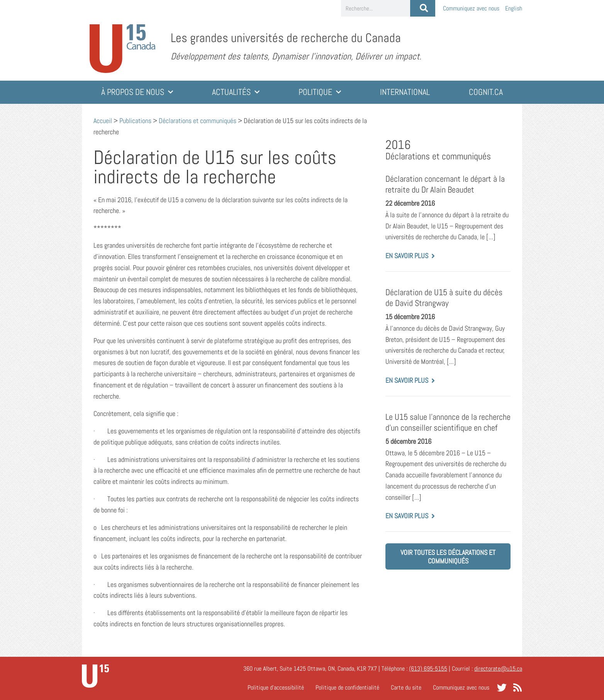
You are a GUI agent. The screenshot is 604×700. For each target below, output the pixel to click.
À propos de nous (137, 92)
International (405, 92)
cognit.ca (486, 92)
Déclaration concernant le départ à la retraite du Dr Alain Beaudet (445, 184)
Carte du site (406, 687)
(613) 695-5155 (428, 669)
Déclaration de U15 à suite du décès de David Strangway (444, 298)
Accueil (103, 121)
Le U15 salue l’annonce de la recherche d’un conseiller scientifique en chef (448, 422)
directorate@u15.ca (498, 669)
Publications (135, 121)
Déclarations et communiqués (198, 121)
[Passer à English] (514, 8)
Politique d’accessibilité (276, 687)
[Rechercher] (423, 8)
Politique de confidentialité (347, 687)
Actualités (236, 92)
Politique (320, 92)
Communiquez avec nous (471, 8)
